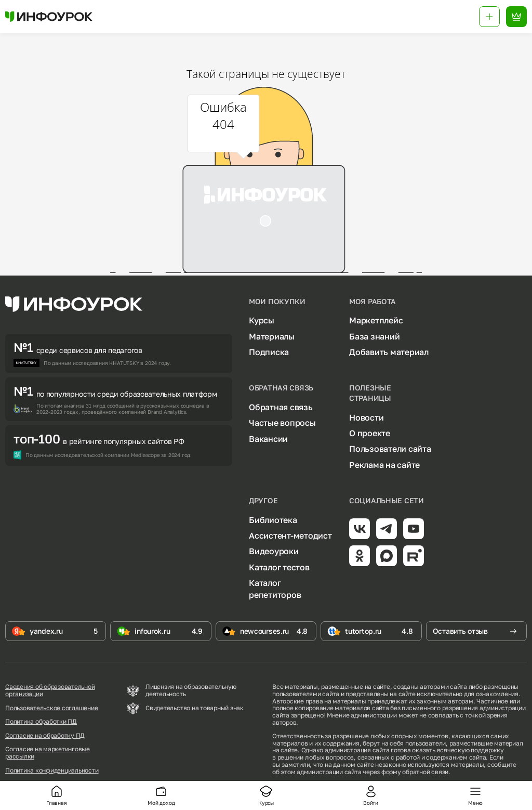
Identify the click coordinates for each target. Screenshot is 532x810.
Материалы (272, 336)
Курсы (262, 320)
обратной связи (425, 772)
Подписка (269, 352)
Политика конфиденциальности (52, 770)
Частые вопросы (282, 423)
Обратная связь (281, 407)
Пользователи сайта (390, 449)
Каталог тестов (279, 567)
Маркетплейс (376, 320)
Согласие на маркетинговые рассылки (48, 753)
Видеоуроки (274, 551)
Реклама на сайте (384, 465)
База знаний (374, 336)
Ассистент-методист (290, 535)
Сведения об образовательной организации (50, 690)
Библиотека (273, 520)
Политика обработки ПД (41, 722)
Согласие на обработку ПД (45, 736)
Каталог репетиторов (275, 589)
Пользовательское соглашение (52, 708)
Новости (366, 417)
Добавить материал (389, 352)
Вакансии (268, 439)
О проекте (370, 433)
